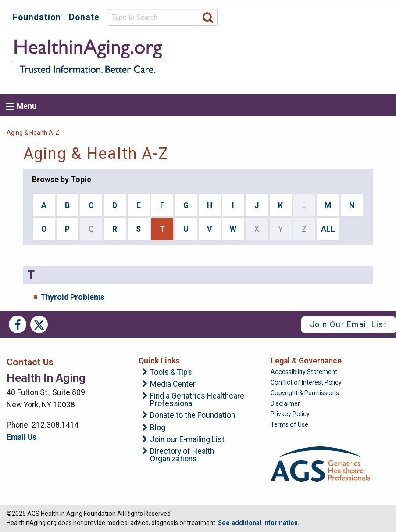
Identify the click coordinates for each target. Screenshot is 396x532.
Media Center (173, 385)
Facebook (18, 324)
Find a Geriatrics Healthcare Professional (197, 400)
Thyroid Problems (72, 297)
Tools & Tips (171, 373)
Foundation (37, 17)
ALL (328, 229)
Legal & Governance (306, 361)
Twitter (39, 324)
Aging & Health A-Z (33, 133)
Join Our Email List (349, 324)
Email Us (21, 437)
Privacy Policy (290, 414)
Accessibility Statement (304, 372)
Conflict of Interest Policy (306, 382)
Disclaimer (285, 403)
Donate (84, 17)
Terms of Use (289, 424)
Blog (158, 428)
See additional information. (259, 523)
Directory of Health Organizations (182, 455)
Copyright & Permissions (305, 393)
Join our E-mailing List (187, 440)
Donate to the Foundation (193, 416)
